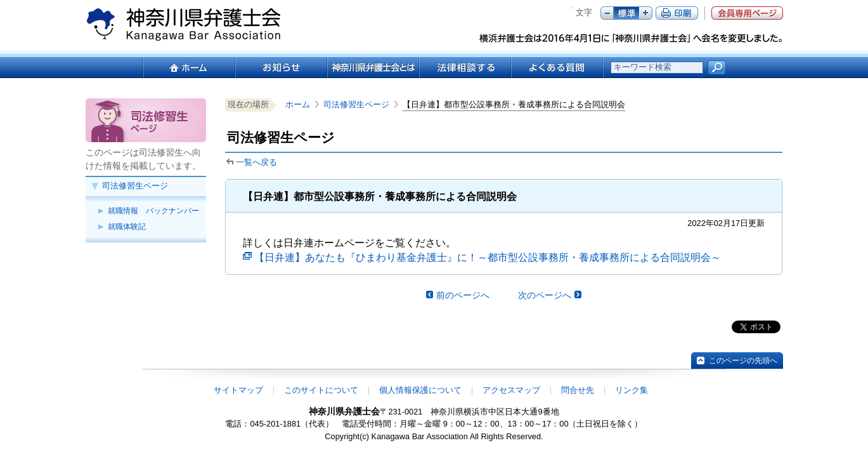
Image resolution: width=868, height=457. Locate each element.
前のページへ (463, 295)
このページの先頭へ (743, 361)
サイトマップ (238, 390)
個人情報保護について (420, 390)
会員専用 (747, 13)
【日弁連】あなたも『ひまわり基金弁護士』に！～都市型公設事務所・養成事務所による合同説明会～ (488, 257)
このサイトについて (321, 390)
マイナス (607, 13)
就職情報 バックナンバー (153, 211)
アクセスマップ (511, 390)
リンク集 (632, 390)
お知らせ (281, 68)
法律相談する (464, 68)
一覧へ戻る (256, 162)
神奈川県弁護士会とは (372, 68)
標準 (626, 13)
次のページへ (545, 295)
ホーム (189, 68)
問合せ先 (578, 390)
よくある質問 (557, 68)
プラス (646, 13)
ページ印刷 (677, 13)
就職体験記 (127, 227)
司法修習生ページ (135, 186)
